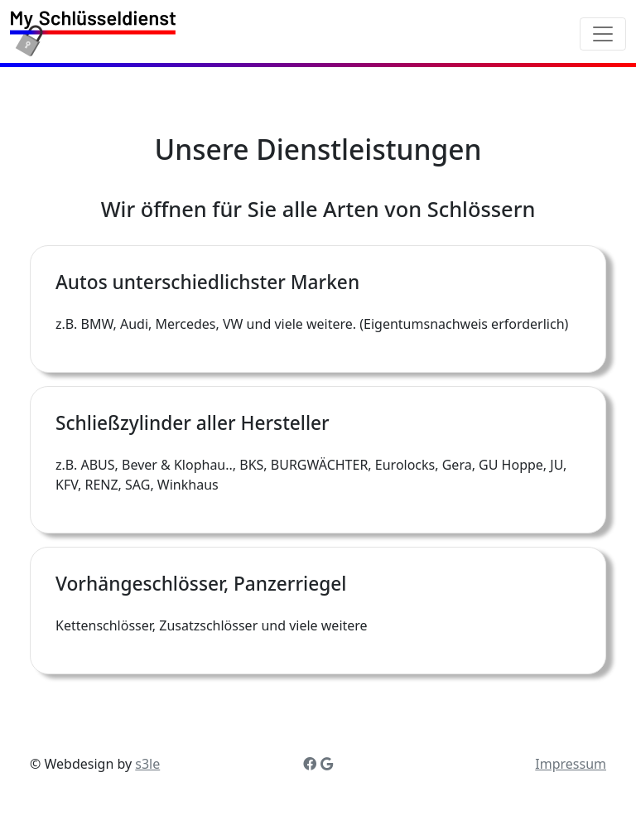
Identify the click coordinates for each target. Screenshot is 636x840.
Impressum (571, 764)
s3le (147, 764)
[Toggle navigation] (603, 34)
